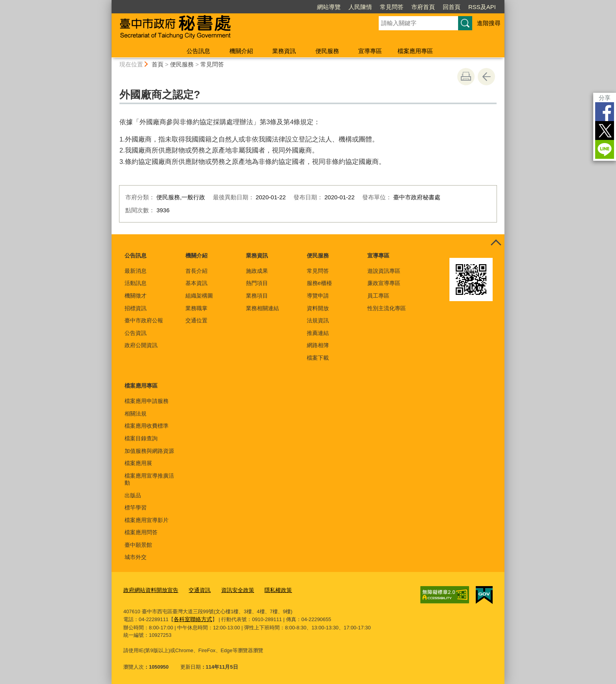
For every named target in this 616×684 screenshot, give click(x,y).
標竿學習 (136, 507)
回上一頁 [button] (486, 77)
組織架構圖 (199, 296)
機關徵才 (136, 296)
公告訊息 (198, 51)
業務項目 (257, 296)
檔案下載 (318, 358)
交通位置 (196, 320)
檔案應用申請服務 (147, 401)
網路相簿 (318, 345)
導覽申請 (318, 296)
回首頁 (452, 7)
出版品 (133, 495)
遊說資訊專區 (384, 271)
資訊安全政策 (231, 590)
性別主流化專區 (387, 308)
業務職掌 (196, 308)
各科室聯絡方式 (192, 618)
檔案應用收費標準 (147, 426)
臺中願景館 (138, 545)
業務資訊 (284, 51)
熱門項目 (257, 283)
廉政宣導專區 (384, 283)
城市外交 (136, 557)
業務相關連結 (262, 308)
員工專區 (378, 296)
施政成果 (257, 271)
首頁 (158, 64)
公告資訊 (136, 333)
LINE (605, 149)
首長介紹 (196, 271)
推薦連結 (318, 333)
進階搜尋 (489, 23)
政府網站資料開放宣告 (149, 590)
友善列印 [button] (466, 77)
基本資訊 (196, 283)
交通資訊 (195, 590)
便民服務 (327, 51)
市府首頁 (423, 7)
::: (108, 3)
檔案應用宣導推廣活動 (149, 479)
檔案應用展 (138, 463)
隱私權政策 (269, 590)
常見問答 (392, 7)
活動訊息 (136, 283)
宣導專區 (370, 51)
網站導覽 (329, 7)
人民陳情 (360, 7)
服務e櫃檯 (319, 283)
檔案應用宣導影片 (147, 520)
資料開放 (318, 308)
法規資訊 (318, 320)
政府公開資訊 (141, 345)
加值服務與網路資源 (149, 451)
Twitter (605, 131)
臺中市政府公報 (144, 320)
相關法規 (136, 414)
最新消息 (136, 271)
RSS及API (482, 7)
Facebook (605, 112)
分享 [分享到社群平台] (605, 98)
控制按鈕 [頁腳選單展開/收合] (496, 243)
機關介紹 (241, 51)
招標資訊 (136, 308)
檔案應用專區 (415, 51)
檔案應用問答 (141, 532)
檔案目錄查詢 (141, 438)
